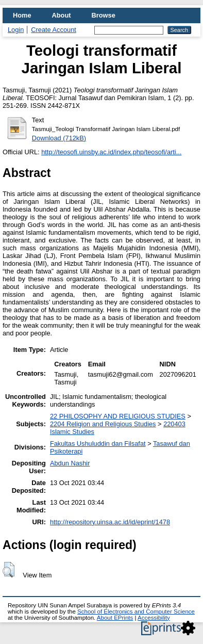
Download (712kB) (59, 138)
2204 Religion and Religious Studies (103, 424)
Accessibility (154, 618)
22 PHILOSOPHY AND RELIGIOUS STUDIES (118, 416)
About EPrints (115, 618)
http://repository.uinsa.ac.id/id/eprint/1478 (110, 522)
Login (16, 30)
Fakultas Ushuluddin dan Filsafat (98, 444)
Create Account (54, 30)
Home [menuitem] (22, 15)
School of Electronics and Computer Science (136, 611)
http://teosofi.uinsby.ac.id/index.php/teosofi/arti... (111, 152)
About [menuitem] (62, 15)
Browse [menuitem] (104, 15)
